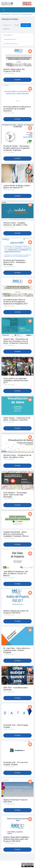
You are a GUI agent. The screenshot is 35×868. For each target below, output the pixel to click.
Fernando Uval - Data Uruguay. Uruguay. (16, 726)
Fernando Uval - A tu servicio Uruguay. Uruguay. (16, 763)
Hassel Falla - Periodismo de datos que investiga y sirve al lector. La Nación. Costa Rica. (16, 341)
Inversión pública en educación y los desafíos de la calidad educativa (17, 109)
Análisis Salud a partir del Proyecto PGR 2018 (14, 70)
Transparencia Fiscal (10, 39)
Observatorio (6, 14)
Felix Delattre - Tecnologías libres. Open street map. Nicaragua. (15, 495)
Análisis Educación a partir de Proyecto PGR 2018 (16, 612)
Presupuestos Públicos (11, 44)
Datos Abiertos (8, 35)
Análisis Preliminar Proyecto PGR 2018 (15, 801)
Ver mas (17, 80)
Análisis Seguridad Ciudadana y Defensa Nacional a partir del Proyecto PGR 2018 (16, 839)
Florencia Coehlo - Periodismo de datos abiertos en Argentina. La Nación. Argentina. (17, 148)
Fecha (17, 25)
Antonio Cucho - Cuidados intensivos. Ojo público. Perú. (16, 224)
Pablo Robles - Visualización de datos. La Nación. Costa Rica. (17, 419)
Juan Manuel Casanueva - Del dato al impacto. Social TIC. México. (16, 573)
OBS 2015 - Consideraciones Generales (15, 689)
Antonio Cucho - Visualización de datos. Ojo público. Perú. (17, 456)
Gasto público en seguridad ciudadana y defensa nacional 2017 (16, 380)
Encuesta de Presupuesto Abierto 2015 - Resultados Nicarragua (15, 262)
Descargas (26, 25)
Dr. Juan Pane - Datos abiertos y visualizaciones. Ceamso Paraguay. (17, 650)
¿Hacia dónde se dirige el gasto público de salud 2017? (17, 187)
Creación (6, 29)
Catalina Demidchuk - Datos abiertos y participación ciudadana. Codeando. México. (16, 534)
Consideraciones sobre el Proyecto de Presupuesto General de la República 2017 (16, 302)
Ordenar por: (7, 25)
